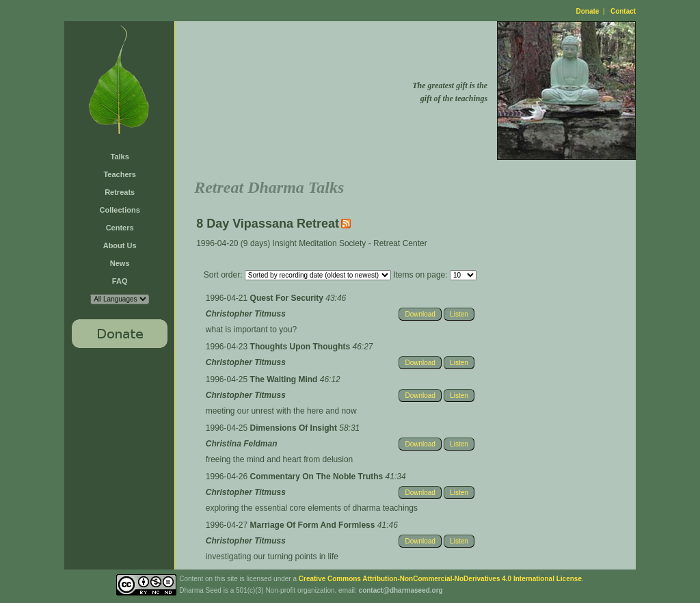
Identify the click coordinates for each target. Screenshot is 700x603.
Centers (120, 228)
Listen (459, 314)
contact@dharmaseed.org (401, 590)
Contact (623, 11)
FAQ (120, 281)
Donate (588, 11)
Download (420, 314)
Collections (120, 210)
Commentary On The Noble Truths (318, 477)
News (120, 263)
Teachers (120, 174)
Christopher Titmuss (246, 314)
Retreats (120, 192)
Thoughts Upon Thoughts (301, 347)
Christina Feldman (242, 444)
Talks (120, 157)
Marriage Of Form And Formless (314, 525)
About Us (120, 245)
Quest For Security (288, 298)
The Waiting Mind (285, 379)
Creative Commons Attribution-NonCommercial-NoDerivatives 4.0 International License (440, 579)
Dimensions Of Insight (295, 428)
